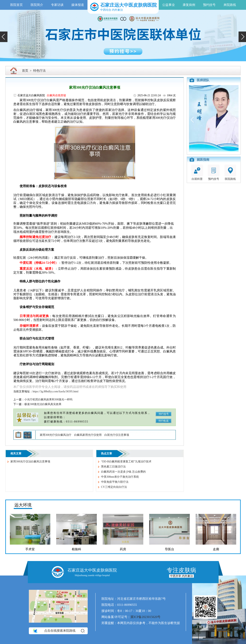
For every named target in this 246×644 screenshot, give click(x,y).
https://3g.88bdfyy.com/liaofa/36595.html (56, 391)
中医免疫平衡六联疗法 (115, 482)
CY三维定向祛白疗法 (114, 487)
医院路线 (230, 172)
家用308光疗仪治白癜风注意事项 (30, 462)
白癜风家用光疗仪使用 (88, 435)
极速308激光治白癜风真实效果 (43, 404)
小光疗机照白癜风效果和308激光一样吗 (48, 399)
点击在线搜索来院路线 (58, 631)
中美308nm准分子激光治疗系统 (120, 477)
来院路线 (230, 5)
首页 (25, 71)
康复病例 (189, 5)
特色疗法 (39, 71)
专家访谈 (57, 5)
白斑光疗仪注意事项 (117, 435)
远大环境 (23, 505)
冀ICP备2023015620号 (145, 617)
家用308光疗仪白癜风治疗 (56, 435)
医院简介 (37, 5)
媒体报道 (78, 5)
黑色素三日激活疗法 (113, 467)
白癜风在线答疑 (56, 95)
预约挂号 (209, 5)
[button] (4, 37)
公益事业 (169, 5)
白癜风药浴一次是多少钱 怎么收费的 (123, 472)
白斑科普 (197, 172)
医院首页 (16, 5)
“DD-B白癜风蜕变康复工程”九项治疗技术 (126, 462)
